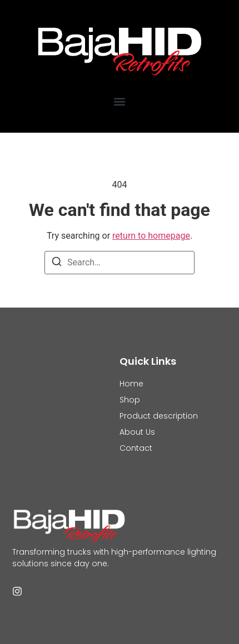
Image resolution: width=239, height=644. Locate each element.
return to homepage (151, 236)
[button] (120, 101)
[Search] (57, 263)
